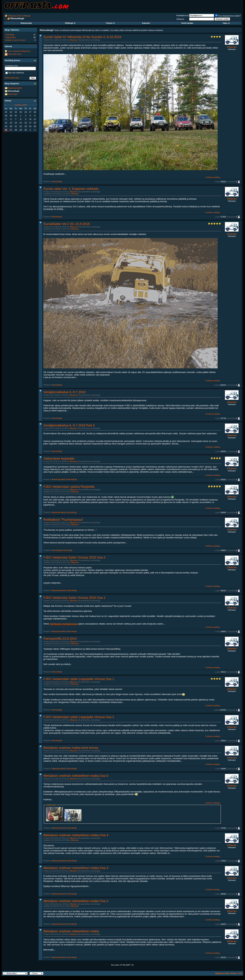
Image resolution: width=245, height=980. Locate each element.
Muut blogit (68, 550)
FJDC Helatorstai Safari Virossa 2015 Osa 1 (74, 598)
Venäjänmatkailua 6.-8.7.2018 (64, 392)
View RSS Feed (15, 54)
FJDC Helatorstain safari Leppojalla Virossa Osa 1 (79, 679)
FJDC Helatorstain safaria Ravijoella (69, 487)
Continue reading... (213, 177)
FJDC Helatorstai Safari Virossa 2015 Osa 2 (74, 557)
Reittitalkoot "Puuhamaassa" (63, 520)
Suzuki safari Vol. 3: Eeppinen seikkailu (71, 189)
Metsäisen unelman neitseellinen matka (71, 931)
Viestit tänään (187, 23)
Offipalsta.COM (14, 16)
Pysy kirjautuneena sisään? (228, 16)
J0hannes (73, 40)
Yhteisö (110, 23)
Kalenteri (146, 23)
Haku (226, 23)
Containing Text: (11, 66)
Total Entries (10, 37)
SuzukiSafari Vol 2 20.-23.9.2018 (67, 224)
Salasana (180, 19)
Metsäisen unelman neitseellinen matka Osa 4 (76, 835)
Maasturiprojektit (59, 479)
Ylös (240, 973)
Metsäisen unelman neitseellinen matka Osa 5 (76, 776)
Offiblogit (27, 16)
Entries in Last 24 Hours (15, 40)
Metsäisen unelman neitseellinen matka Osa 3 (76, 868)
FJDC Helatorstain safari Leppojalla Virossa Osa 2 (79, 717)
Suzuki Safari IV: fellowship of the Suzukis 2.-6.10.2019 (82, 37)
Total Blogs (10, 35)
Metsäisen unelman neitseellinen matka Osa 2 (76, 901)
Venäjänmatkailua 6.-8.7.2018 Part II (69, 425)
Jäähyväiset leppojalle (59, 458)
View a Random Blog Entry (19, 51)
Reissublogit (57, 181)
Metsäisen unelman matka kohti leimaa (71, 748)
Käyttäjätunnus (182, 15)
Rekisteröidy (26, 23)
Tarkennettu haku (12, 78)
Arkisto (233, 973)
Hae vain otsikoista (15, 73)
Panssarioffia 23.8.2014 (60, 639)
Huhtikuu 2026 (21, 105)
